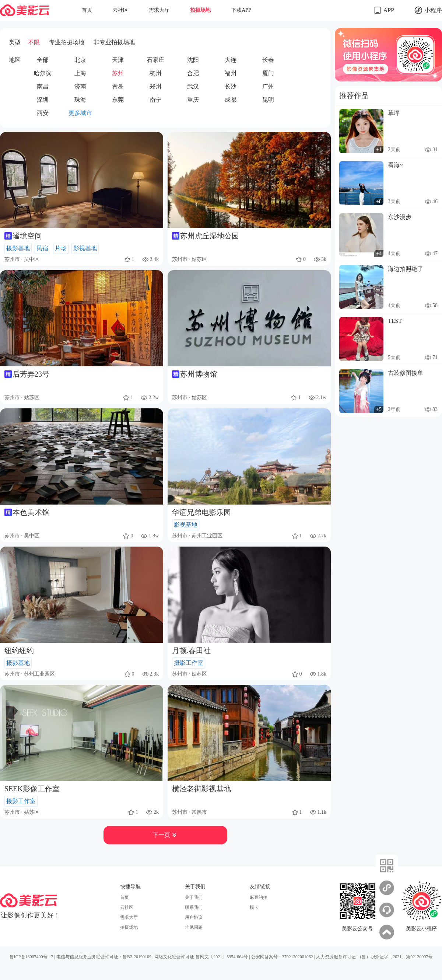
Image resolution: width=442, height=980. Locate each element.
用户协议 (194, 917)
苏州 (118, 73)
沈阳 (193, 60)
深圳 (43, 100)
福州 (231, 73)
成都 (231, 100)
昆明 (268, 100)
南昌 (43, 86)
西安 (43, 113)
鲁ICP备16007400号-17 (31, 957)
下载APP (241, 10)
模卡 (254, 907)
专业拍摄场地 (67, 42)
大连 (231, 60)
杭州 (155, 73)
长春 (268, 60)
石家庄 (155, 60)
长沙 (231, 86)
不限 (34, 42)
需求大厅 (159, 10)
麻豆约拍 (259, 897)
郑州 (155, 86)
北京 (80, 60)
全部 (43, 60)
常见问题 (194, 927)
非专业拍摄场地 (114, 42)
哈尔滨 (43, 73)
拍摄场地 (200, 10)
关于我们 (194, 897)
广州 (268, 86)
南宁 (155, 100)
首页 (87, 10)
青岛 (118, 86)
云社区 (120, 10)
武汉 (193, 86)
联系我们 (194, 907)
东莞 (118, 100)
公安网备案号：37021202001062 (282, 957)
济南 (80, 86)
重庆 (193, 100)
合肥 (193, 73)
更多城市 (80, 113)
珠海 (80, 100)
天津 (118, 60)
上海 (80, 73)
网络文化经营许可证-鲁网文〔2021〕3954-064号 (201, 957)
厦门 (268, 73)
